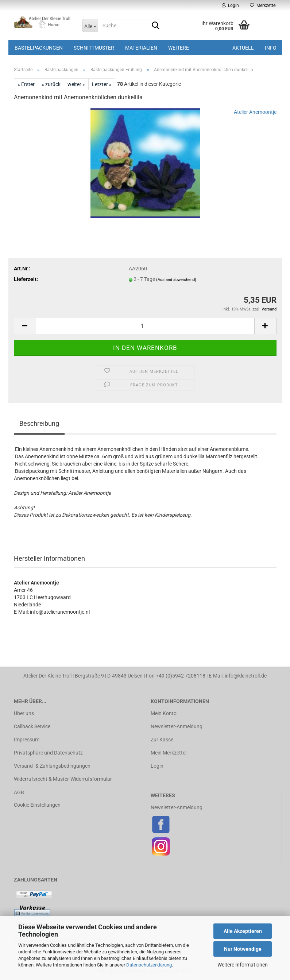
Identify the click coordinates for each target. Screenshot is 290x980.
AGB (19, 792)
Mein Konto (164, 713)
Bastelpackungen (39, 48)
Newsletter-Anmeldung (177, 726)
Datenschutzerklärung (149, 965)
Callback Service (32, 726)
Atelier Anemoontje (255, 112)
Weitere (179, 48)
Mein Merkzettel (169, 753)
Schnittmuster (94, 48)
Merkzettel (263, 5)
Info (271, 48)
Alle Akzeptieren (243, 931)
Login (157, 766)
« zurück (51, 84)
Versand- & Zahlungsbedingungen (52, 766)
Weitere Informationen (243, 965)
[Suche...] (90, 26)
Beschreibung (39, 423)
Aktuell (243, 48)
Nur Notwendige (243, 949)
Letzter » (102, 84)
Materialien (141, 48)
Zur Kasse (162, 740)
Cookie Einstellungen (37, 805)
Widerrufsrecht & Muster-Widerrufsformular (63, 779)
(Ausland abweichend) (176, 280)
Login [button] (230, 5)
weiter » (76, 84)
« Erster (26, 84)
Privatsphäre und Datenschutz (48, 753)
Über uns (24, 713)
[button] (25, 326)
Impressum (27, 740)
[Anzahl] (145, 326)
